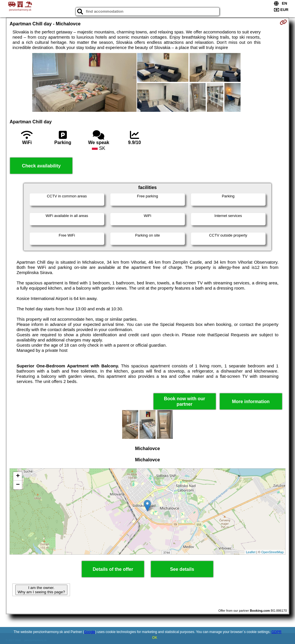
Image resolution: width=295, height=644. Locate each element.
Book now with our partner (185, 401)
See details (182, 569)
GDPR (276, 632)
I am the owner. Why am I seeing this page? (41, 590)
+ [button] (18, 476)
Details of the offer (113, 569)
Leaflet (251, 552)
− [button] (18, 485)
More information (251, 402)
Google (90, 632)
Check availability (41, 166)
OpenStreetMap (273, 552)
